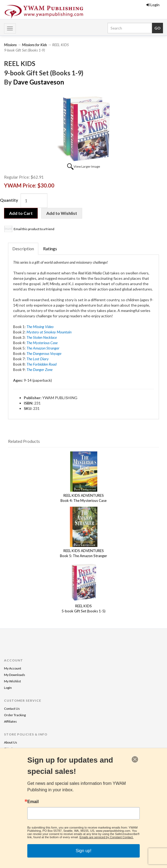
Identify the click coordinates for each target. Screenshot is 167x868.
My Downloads (15, 675)
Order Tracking (15, 715)
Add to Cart (21, 213)
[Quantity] (34, 201)
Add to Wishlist (62, 213)
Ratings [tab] (50, 249)
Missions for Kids (34, 45)
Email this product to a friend (34, 229)
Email (33, 802)
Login (153, 5)
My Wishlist (12, 681)
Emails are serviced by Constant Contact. (107, 837)
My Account (13, 668)
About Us (11, 742)
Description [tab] (23, 249)
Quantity (9, 200)
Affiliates (10, 721)
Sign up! (84, 851)
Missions (10, 45)
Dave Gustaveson (39, 82)
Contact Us (12, 709)
